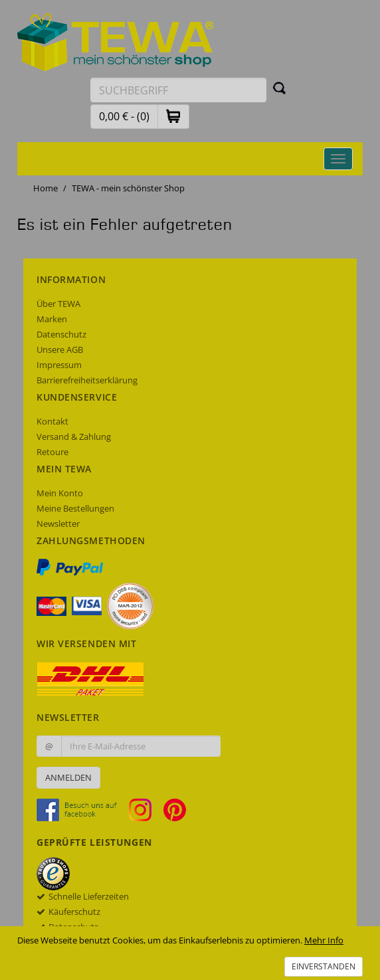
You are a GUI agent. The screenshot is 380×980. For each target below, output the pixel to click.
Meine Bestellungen (75, 508)
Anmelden (68, 777)
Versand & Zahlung (74, 437)
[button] (173, 116)
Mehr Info (324, 940)
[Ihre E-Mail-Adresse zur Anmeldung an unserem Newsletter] (141, 746)
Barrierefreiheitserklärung (87, 380)
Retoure (52, 452)
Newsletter (58, 524)
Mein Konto (60, 493)
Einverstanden (324, 966)
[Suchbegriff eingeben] (178, 90)
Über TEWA (58, 304)
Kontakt (52, 421)
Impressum (59, 365)
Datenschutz (61, 334)
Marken (52, 319)
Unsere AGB (60, 349)
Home (46, 188)
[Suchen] (280, 88)
